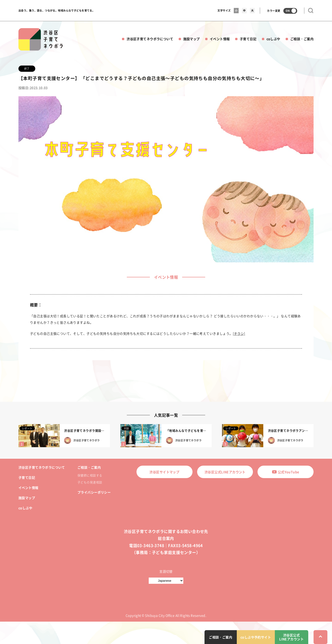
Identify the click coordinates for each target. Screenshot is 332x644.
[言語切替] (166, 581)
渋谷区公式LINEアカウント (225, 472)
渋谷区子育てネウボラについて (150, 39)
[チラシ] (239, 333)
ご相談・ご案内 (302, 39)
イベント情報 (220, 39)
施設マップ (192, 39)
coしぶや (273, 39)
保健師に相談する (90, 475)
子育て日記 (248, 39)
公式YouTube (286, 472)
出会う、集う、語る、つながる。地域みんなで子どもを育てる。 (57, 10)
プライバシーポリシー (94, 492)
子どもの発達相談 (90, 482)
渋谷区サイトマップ (164, 472)
